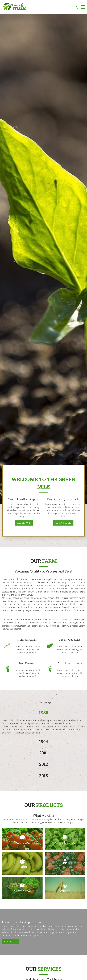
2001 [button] (44, 753)
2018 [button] (43, 775)
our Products (63, 523)
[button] (22, 839)
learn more (24, 523)
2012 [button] (44, 764)
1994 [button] (44, 741)
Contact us (11, 942)
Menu (83, 6)
